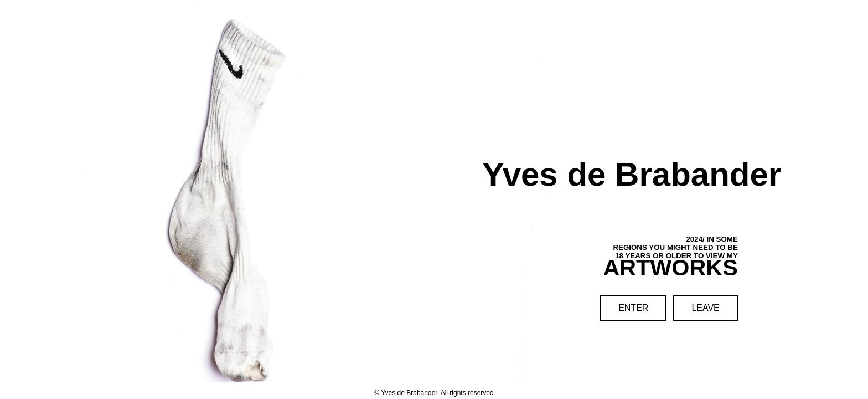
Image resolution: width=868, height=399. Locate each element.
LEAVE (705, 308)
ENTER (633, 308)
